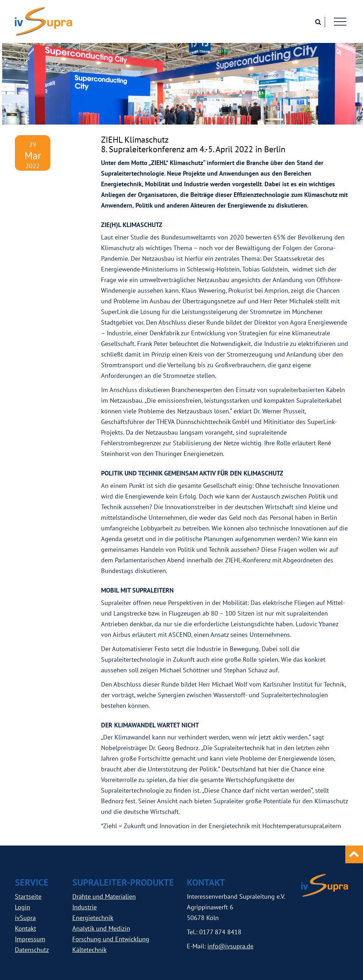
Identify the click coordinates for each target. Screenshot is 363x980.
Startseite (28, 896)
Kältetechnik (90, 950)
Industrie (85, 907)
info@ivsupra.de (230, 946)
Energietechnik (93, 918)
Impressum (30, 939)
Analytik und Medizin (101, 928)
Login (23, 907)
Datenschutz (32, 950)
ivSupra (25, 918)
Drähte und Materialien (104, 896)
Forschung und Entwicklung (111, 939)
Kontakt (26, 928)
